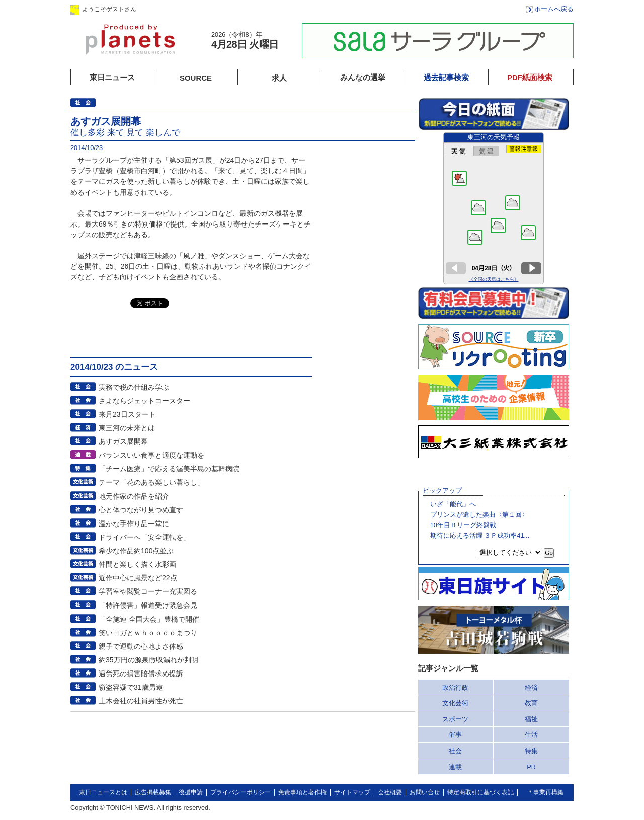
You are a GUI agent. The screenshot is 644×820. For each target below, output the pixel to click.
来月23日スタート (127, 414)
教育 (531, 703)
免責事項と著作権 (302, 792)
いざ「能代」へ (453, 504)
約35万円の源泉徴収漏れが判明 (148, 660)
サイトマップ (352, 792)
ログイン (173, 9)
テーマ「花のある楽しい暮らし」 (151, 482)
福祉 (531, 719)
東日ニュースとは (103, 792)
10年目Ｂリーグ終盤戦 (463, 525)
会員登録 (236, 9)
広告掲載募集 (153, 792)
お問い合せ (425, 792)
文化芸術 (455, 703)
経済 (531, 687)
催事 (455, 735)
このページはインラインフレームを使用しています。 (494, 208)
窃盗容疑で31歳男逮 (131, 687)
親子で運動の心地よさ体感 (141, 646)
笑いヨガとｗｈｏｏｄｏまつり (148, 633)
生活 (531, 735)
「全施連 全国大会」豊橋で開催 (149, 619)
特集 (531, 751)
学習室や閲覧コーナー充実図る (148, 591)
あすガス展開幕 (123, 441)
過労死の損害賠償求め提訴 (141, 674)
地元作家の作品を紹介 (134, 496)
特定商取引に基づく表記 (480, 792)
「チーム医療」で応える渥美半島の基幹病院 (169, 469)
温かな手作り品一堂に (134, 524)
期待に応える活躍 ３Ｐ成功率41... (480, 535)
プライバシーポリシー (240, 792)
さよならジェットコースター (144, 401)
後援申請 (191, 792)
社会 (455, 751)
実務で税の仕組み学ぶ (134, 387)
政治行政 (455, 687)
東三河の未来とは (127, 428)
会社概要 (390, 792)
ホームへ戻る (554, 9)
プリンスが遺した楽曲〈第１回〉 (479, 515)
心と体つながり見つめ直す (141, 510)
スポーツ (455, 719)
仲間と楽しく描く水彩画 (137, 564)
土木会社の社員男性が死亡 (141, 701)
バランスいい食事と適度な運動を (151, 455)
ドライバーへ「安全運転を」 (144, 537)
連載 (455, 767)
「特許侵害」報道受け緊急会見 (148, 605)
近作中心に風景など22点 (138, 578)
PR (531, 767)
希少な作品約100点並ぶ (136, 551)
